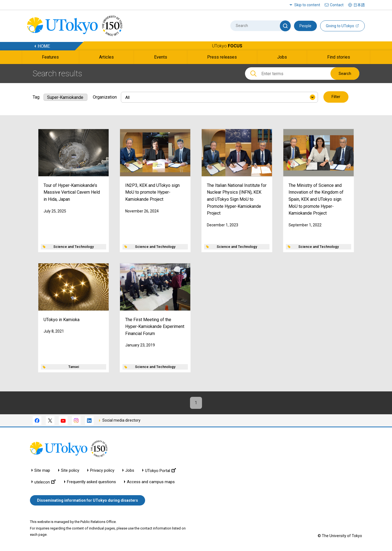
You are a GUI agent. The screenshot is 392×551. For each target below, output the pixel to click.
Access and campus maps (151, 482)
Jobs (130, 471)
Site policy (70, 471)
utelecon (45, 482)
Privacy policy (102, 471)
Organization (105, 97)
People (305, 26)
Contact (337, 5)
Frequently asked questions (91, 482)
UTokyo (227, 46)
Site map (42, 471)
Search (345, 74)
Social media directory (121, 421)
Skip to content (307, 5)
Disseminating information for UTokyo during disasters (88, 501)
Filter (336, 97)
